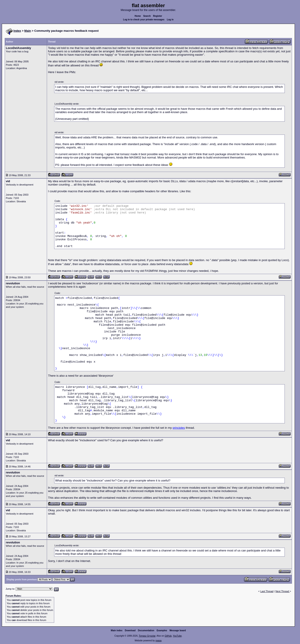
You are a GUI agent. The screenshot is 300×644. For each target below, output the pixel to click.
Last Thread (267, 591)
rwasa (158, 641)
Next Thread (282, 591)
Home (138, 16)
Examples (162, 630)
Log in (170, 20)
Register (158, 16)
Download (130, 630)
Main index (117, 630)
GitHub (168, 636)
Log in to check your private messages (144, 20)
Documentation (146, 630)
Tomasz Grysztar (147, 636)
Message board (178, 630)
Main (28, 31)
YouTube (177, 636)
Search (147, 16)
